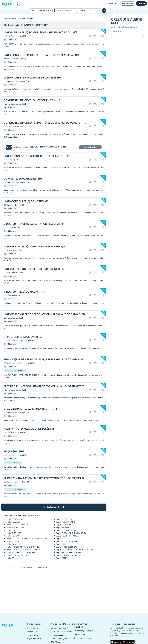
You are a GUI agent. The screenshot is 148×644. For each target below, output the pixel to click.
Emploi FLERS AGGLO (14, 519)
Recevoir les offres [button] (90, 147)
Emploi (14, 568)
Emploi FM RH (11, 544)
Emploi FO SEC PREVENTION (17, 555)
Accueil (6, 568)
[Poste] (41, 11)
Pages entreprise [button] (34, 639)
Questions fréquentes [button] (83, 638)
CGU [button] (52, 642)
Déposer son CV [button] (81, 634)
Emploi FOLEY (61, 558)
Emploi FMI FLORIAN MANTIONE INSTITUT (23, 547)
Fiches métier (33, 635)
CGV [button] (58, 642)
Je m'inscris (128, 37)
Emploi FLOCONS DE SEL (66, 530)
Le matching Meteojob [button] (83, 631)
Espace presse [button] (57, 635)
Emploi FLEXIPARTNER (15, 528)
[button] (8, 625)
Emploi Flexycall (62, 528)
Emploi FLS (60, 539)
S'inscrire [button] (141, 3)
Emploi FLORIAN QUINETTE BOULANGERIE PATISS (26, 539)
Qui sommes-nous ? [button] (59, 628)
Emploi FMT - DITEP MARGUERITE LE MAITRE (75, 550)
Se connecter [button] (128, 3)
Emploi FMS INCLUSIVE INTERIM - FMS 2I (23, 550)
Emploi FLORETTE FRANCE (67, 536)
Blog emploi (32, 631)
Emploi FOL (10, 558)
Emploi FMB (61, 544)
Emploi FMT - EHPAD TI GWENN (69, 553)
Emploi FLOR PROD (13, 533)
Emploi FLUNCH (12, 541)
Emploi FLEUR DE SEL (65, 519)
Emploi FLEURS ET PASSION (17, 525)
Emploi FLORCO (12, 536)
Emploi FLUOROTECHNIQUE (67, 541)
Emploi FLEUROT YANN (65, 522)
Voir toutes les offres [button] (54, 507)
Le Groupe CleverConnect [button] (61, 631)
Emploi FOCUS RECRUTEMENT (68, 555)
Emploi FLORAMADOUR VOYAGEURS (71, 533)
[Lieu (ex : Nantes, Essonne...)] (65, 11)
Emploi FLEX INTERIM (65, 525)
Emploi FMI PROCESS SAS (66, 547)
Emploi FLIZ (10, 530)
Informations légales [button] (59, 639)
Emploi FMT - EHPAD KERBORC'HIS (20, 553)
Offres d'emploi (33, 628)
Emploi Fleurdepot (13, 522)
